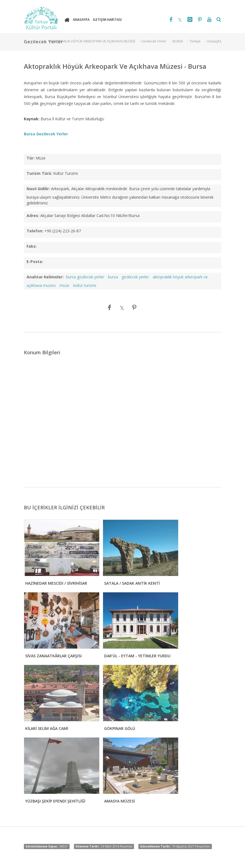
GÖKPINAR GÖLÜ (120, 728)
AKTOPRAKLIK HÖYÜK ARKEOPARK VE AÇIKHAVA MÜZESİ (92, 41)
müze (64, 285)
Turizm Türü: (39, 173)
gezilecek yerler (135, 277)
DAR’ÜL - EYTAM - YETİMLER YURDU (137, 656)
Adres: (33, 215)
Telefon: (35, 231)
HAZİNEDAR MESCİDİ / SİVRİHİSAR (56, 583)
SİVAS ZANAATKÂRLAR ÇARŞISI (53, 656)
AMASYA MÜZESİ (119, 801)
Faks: (32, 246)
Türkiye (195, 41)
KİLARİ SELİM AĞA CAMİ (47, 728)
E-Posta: (35, 262)
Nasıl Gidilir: (38, 189)
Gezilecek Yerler (154, 41)
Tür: (31, 158)
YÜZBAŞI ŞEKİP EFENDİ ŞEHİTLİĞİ (55, 801)
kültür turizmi (85, 285)
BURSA (178, 41)
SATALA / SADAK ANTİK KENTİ (132, 583)
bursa (113, 277)
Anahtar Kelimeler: (45, 277)
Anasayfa (214, 41)
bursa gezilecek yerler (85, 277)
